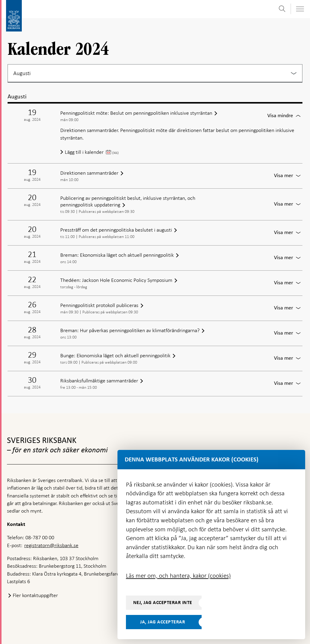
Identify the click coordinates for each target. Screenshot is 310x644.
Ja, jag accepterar (163, 622)
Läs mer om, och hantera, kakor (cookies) (178, 576)
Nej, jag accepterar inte (163, 603)
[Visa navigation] (300, 9)
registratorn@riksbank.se (51, 545)
